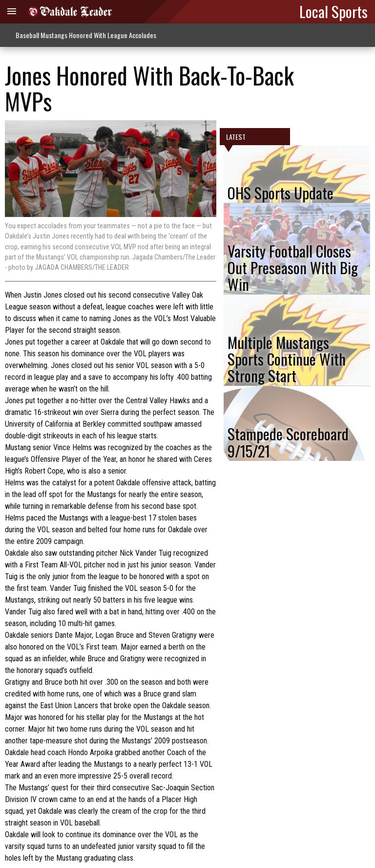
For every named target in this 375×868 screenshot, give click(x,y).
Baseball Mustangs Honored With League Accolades (86, 35)
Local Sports (333, 11)
